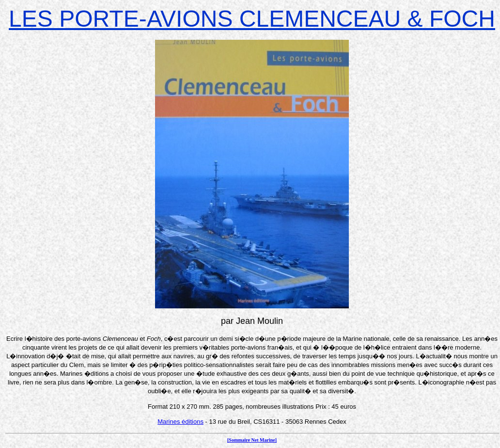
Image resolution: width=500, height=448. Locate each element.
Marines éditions (180, 422)
